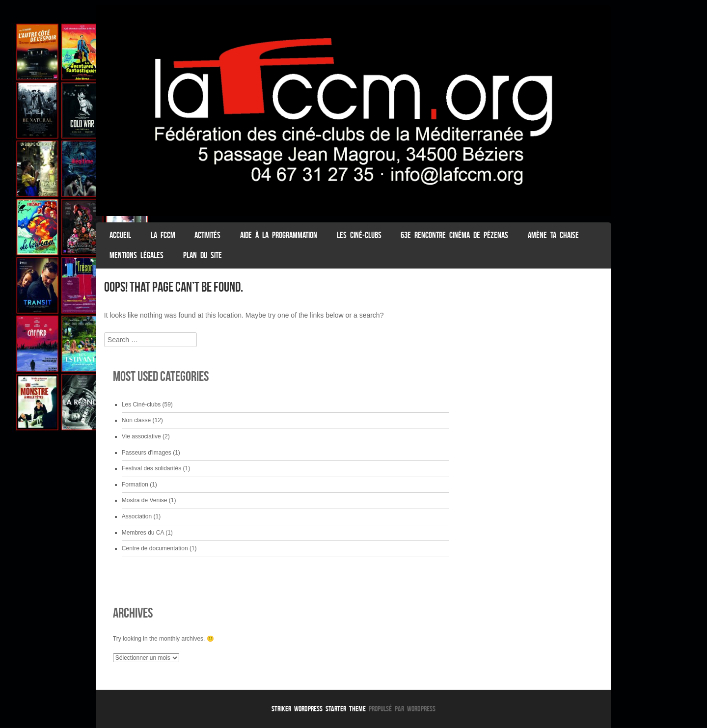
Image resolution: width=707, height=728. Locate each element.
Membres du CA (143, 533)
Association (137, 516)
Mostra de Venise (145, 500)
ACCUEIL (120, 235)
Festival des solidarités (151, 468)
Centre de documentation (155, 548)
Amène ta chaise (553, 235)
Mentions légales (136, 255)
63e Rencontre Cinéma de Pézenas (454, 235)
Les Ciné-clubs (359, 235)
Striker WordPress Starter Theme (319, 709)
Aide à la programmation (279, 235)
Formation (135, 485)
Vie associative (141, 436)
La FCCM (163, 235)
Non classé (136, 420)
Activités (207, 235)
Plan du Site (203, 255)
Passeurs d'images (147, 453)
